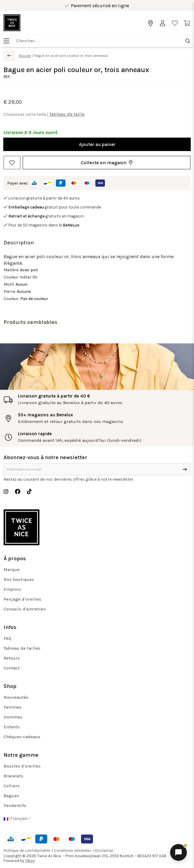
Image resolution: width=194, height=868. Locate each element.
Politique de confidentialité (27, 851)
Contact (12, 668)
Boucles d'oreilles (22, 766)
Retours (12, 658)
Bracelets (13, 776)
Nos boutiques (19, 579)
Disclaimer (104, 851)
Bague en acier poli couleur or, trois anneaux (71, 56)
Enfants (12, 727)
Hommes (13, 717)
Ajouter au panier (97, 144)
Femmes (13, 707)
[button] (107, 163)
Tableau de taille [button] (67, 114)
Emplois (12, 589)
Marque (12, 569)
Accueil (25, 56)
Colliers (12, 786)
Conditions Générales (73, 851)
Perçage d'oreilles (22, 599)
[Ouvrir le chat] (178, 852)
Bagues (11, 796)
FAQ (7, 638)
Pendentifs (15, 805)
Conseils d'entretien (25, 609)
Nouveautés (16, 697)
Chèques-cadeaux (22, 737)
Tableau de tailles (22, 648)
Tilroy (30, 861)
